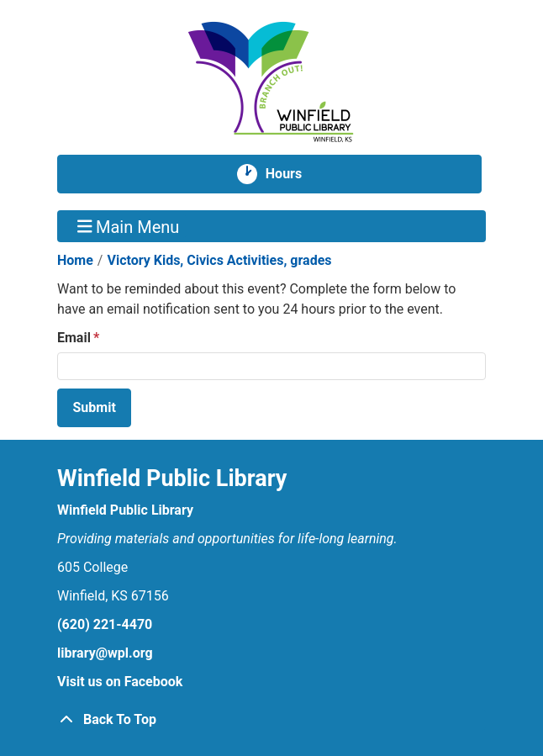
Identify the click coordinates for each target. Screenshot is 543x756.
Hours (290, 174)
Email (74, 338)
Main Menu (129, 226)
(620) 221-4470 (105, 624)
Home (75, 260)
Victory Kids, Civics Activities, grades (219, 260)
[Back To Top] (271, 720)
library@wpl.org (105, 653)
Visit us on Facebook (120, 682)
